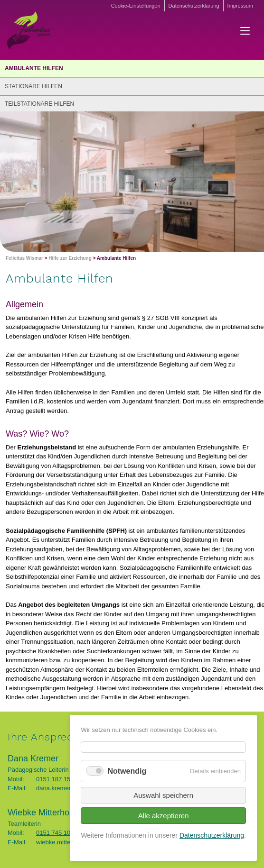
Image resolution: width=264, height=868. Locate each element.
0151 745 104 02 (59, 833)
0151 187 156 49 (59, 779)
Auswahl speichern (163, 795)
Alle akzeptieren (164, 816)
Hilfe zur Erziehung (70, 258)
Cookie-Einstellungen (136, 6)
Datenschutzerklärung (194, 6)
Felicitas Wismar (24, 258)
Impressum (240, 6)
